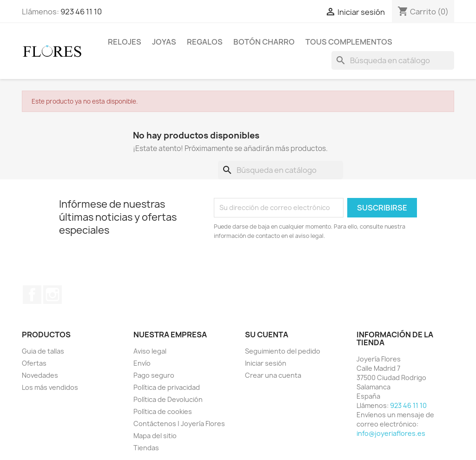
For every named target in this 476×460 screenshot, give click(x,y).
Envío (142, 363)
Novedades (40, 375)
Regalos (205, 42)
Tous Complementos (349, 42)
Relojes (125, 42)
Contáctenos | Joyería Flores (179, 424)
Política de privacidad (167, 387)
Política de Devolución (168, 399)
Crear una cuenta (273, 375)
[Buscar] (393, 60)
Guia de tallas (43, 351)
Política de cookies (163, 411)
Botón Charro (264, 42)
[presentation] (291, 266)
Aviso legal (150, 351)
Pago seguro (154, 375)
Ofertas (34, 363)
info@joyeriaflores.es (391, 433)
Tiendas (146, 448)
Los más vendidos (50, 387)
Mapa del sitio (155, 436)
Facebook (32, 295)
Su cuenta (267, 335)
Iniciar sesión (266, 363)
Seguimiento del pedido (283, 351)
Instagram (53, 295)
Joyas (164, 42)
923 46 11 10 (81, 12)
